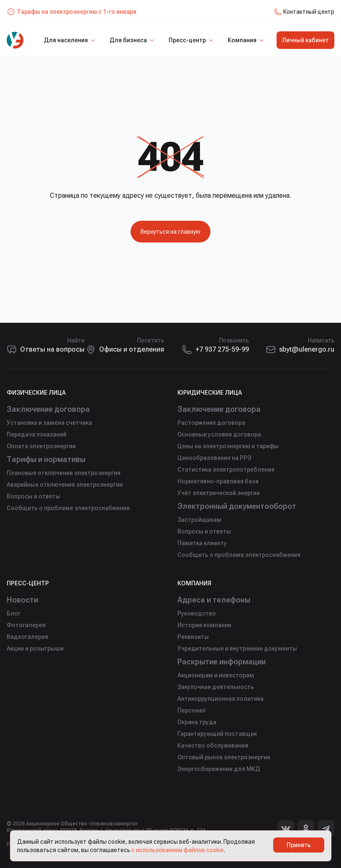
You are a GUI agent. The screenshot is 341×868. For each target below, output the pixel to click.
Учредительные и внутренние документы (237, 648)
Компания (246, 40)
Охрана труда (197, 722)
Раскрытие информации (223, 662)
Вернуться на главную (170, 232)
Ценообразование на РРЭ (214, 458)
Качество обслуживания (213, 745)
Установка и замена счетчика (49, 423)
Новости (23, 600)
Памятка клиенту (202, 543)
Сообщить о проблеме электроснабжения (68, 508)
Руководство (197, 613)
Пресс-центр (191, 40)
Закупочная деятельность (216, 687)
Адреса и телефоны (214, 600)
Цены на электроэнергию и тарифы (228, 446)
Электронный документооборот (237, 506)
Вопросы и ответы (33, 496)
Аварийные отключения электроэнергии (65, 485)
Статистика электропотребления (226, 470)
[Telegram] (326, 829)
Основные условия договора (219, 434)
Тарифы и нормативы (47, 459)
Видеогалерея (27, 637)
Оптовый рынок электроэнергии (224, 757)
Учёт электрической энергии (219, 493)
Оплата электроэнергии (41, 446)
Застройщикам (199, 520)
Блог (14, 613)
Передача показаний (37, 434)
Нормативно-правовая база (218, 481)
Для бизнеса (132, 40)
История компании (204, 625)
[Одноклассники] (306, 829)
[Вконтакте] (286, 829)
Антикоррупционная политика (220, 699)
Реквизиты (193, 637)
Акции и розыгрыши (35, 648)
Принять (299, 845)
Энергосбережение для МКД (219, 769)
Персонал (192, 710)
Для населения (70, 40)
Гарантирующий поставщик (217, 734)
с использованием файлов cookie (178, 850)
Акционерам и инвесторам (216, 675)
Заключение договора (49, 409)
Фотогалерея (26, 625)
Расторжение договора (211, 423)
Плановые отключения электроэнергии (64, 473)
